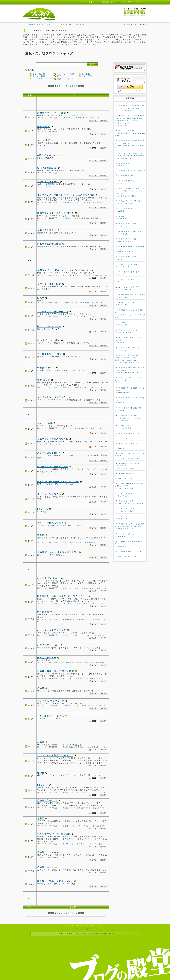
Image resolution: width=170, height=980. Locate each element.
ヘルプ (81, 2)
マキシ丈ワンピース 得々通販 (54, 834)
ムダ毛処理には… (70, 202)
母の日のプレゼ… (70, 808)
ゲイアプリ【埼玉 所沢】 (131, 287)
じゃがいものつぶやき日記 (128, 488)
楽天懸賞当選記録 (124, 158)
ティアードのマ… (70, 844)
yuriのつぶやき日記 (125, 511)
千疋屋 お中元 (69, 826)
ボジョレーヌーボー (125, 383)
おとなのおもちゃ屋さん (127, 196)
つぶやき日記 (123, 219)
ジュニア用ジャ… (86, 428)
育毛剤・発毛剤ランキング (128, 373)
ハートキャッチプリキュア (52, 630)
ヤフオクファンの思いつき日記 (130, 458)
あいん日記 (122, 166)
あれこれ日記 (123, 297)
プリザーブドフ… (70, 317)
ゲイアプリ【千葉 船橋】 (131, 272)
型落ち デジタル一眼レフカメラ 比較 (58, 482)
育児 (59, 76)
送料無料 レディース (126, 529)
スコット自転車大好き (49, 453)
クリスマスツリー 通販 (50, 354)
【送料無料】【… (70, 706)
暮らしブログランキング (48, 25)
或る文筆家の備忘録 (125, 176)
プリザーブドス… (86, 317)
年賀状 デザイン (46, 368)
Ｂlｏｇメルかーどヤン (126, 252)
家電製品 (86, 74)
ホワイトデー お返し (48, 645)
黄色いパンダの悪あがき (127, 557)
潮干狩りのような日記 (126, 468)
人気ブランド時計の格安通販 (53, 439)
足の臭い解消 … (69, 679)
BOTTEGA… (97, 118)
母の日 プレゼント (47, 800)
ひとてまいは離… (86, 202)
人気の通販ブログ (47, 230)
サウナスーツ (123, 403)
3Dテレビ (42, 785)
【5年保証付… (101, 706)
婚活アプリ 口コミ (128, 426)
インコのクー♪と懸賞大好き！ (129, 363)
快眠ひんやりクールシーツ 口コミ (56, 213)
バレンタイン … (85, 588)
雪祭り (41, 535)
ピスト (120, 226)
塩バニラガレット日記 (49, 326)
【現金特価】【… (101, 303)
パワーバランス (124, 438)
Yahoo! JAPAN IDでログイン (132, 91)
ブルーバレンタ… (70, 588)
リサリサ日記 (123, 325)
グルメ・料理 (39, 76)
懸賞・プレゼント (66, 79)
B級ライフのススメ (48, 155)
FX (77, 929)
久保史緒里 (125, 163)
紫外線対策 (43, 612)
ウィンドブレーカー (125, 305)
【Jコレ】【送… (85, 706)
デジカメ (121, 410)
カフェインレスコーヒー (130, 330)
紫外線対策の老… (70, 619)
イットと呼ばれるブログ (50, 523)
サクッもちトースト (128, 509)
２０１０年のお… (84, 826)
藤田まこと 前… (84, 663)
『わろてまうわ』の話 (129, 416)
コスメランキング (87, 929)
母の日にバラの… (85, 747)
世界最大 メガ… (70, 792)
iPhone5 (121, 282)
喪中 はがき (44, 380)
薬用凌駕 (121, 448)
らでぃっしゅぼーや (48, 182)
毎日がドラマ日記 (124, 519)
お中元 (41, 818)
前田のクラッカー (47, 658)
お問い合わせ (90, 925)
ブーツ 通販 (44, 140)
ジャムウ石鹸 (123, 234)
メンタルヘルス (40, 79)
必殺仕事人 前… (69, 663)
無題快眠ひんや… (70, 218)
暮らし (31, 70)
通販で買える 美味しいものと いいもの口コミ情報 (66, 195)
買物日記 (121, 343)
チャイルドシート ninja (51, 716)
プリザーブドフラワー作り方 (53, 312)
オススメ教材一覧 (127, 494)
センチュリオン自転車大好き (53, 467)
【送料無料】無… (90, 543)
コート (120, 259)
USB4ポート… (69, 604)
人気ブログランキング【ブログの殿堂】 (84, 934)
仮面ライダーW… (70, 275)
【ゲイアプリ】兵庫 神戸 (131, 231)
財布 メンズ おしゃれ (129, 534)
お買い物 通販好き (125, 332)
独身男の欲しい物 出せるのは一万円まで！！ (62, 596)
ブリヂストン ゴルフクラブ (53, 397)
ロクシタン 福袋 (127, 501)
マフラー (121, 274)
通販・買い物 (39, 74)
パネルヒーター (127, 209)
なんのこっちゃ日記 (125, 203)
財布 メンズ (122, 536)
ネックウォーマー (124, 290)
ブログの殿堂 (30, 25)
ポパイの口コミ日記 (125, 478)
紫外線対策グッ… (86, 619)
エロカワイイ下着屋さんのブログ (55, 755)
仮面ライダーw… (101, 275)
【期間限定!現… (69, 303)
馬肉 (122, 216)
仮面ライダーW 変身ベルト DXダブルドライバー (64, 270)
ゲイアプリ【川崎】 (128, 302)
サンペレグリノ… (100, 604)
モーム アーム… (84, 604)
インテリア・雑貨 (66, 74)
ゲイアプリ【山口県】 (129, 264)
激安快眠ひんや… (86, 218)
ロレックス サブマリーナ (51, 701)
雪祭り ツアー (76, 543)
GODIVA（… (68, 118)
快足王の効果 (83, 679)
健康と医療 (87, 76)
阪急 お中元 (44, 127)
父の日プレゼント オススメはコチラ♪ (57, 552)
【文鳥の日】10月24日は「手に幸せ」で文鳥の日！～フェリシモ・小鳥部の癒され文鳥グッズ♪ (129, 358)
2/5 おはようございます (130, 131)
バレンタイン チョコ (48, 578)
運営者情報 (101, 925)
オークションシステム (49, 494)
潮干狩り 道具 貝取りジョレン (55, 881)
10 (76, 86)
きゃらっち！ (68, 635)
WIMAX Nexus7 (47, 168)
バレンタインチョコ (128, 181)
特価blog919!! (124, 393)
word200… (68, 388)
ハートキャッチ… (82, 635)
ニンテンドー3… (85, 792)
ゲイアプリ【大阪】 (128, 279)
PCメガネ (43, 509)
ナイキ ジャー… (70, 428)
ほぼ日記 (121, 211)
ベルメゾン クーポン (48, 340)
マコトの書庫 (123, 125)
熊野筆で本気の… (82, 388)
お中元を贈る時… (100, 826)
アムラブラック (124, 267)
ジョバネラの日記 (124, 428)
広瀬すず (124, 322)
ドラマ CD (122, 350)
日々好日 (121, 183)
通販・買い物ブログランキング (73, 25)
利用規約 (79, 925)
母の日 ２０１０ (47, 852)
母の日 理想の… (69, 747)
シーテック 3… (101, 792)
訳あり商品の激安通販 (49, 244)
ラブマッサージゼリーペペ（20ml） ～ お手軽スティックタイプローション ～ (130, 191)
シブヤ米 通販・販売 (49, 284)
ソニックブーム (127, 516)
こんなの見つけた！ (125, 111)
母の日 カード (46, 867)
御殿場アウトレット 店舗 (52, 113)
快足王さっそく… (97, 679)
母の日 (41, 688)
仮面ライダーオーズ (125, 241)
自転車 (41, 298)
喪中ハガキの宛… (97, 388)
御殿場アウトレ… (83, 118)
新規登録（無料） (109, 2)
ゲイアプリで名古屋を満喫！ (132, 408)
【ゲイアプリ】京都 (128, 224)
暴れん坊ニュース (124, 496)
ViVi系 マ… (84, 844)
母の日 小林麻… (101, 747)
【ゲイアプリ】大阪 (128, 239)
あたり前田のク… (100, 663)
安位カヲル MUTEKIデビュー (132, 201)
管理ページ (93, 2)
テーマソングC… (98, 635)
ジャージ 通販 (45, 423)
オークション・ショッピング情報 (130, 503)
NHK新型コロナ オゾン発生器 (133, 295)
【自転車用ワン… (85, 303)
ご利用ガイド (68, 925)
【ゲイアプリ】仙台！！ (130, 348)
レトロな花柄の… (99, 844)
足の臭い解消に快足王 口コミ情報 (56, 671)
